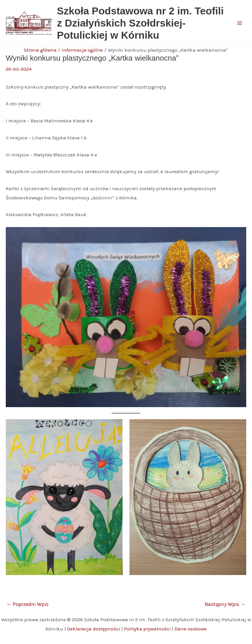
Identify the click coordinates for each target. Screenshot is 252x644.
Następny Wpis (225, 604)
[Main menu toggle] (240, 23)
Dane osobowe (191, 629)
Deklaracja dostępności (94, 629)
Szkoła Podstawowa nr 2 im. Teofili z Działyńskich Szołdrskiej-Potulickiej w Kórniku (140, 23)
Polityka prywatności (147, 629)
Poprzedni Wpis (27, 604)
